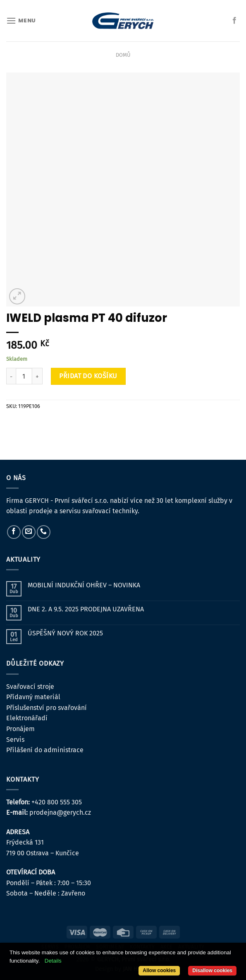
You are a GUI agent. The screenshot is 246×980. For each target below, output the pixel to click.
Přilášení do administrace (45, 750)
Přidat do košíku (88, 376)
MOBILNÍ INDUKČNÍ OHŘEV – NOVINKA (84, 585)
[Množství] (24, 376)
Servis (15, 740)
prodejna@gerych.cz (60, 812)
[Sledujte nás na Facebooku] (234, 21)
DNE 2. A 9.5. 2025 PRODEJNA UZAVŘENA (86, 609)
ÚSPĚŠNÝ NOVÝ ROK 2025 (65, 633)
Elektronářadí (27, 718)
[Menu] (21, 21)
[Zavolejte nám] (44, 532)
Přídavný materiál (33, 697)
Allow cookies (159, 970)
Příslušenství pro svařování (47, 708)
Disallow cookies (212, 970)
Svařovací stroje (30, 687)
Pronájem (20, 729)
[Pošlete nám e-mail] (29, 532)
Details (53, 961)
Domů (123, 55)
